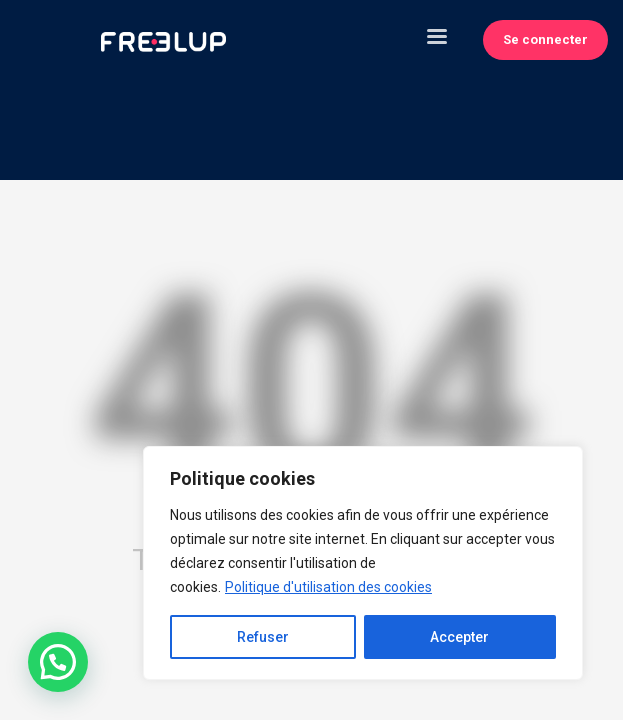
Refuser (263, 637)
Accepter (459, 637)
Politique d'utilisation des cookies (328, 587)
